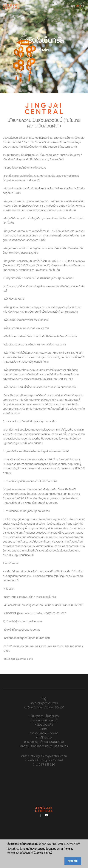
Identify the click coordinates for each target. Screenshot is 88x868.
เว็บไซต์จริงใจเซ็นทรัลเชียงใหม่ (23, 844)
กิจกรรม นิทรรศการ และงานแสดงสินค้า (44, 746)
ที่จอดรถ (44, 729)
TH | (78, 6)
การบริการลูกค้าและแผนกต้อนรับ (44, 742)
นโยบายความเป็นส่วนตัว (44, 716)
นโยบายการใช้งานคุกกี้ (44, 720)
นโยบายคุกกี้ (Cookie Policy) (36, 853)
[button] (83, 47)
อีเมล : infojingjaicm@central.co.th (44, 756)
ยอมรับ (73, 861)
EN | (72, 6)
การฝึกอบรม (44, 738)
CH (83, 6)
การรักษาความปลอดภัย (44, 733)
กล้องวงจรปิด (44, 725)
